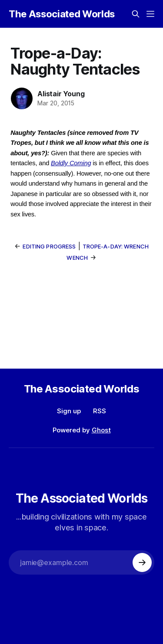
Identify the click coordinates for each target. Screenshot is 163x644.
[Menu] (150, 14)
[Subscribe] (142, 562)
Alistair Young (61, 94)
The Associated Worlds (62, 14)
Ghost (101, 430)
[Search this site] (136, 14)
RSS (100, 411)
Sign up (69, 411)
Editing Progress (49, 246)
